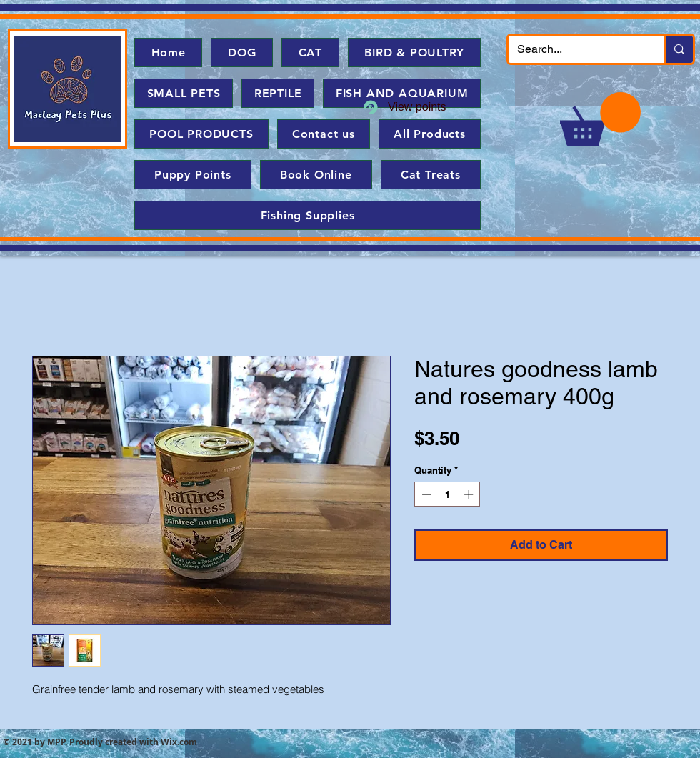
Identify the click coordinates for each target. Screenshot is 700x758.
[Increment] (470, 494)
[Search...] (575, 49)
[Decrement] (425, 494)
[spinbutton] (447, 494)
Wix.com (179, 742)
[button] (600, 119)
